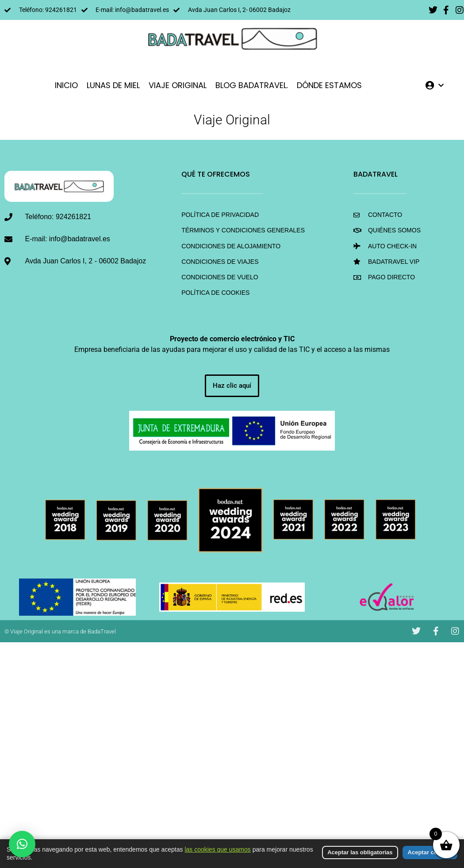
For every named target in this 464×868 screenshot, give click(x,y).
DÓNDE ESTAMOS (329, 85)
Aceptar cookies (430, 852)
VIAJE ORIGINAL (178, 85)
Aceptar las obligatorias (360, 852)
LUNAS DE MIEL (113, 85)
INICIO (66, 85)
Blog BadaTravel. (252, 85)
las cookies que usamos (217, 849)
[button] (22, 844)
